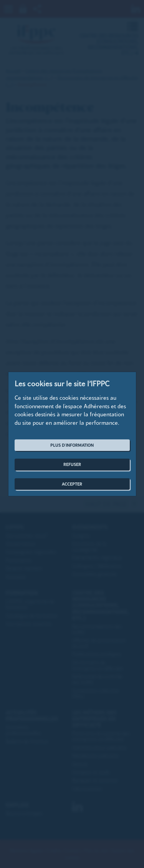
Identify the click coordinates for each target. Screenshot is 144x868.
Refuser (72, 464)
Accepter (72, 484)
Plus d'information (72, 445)
